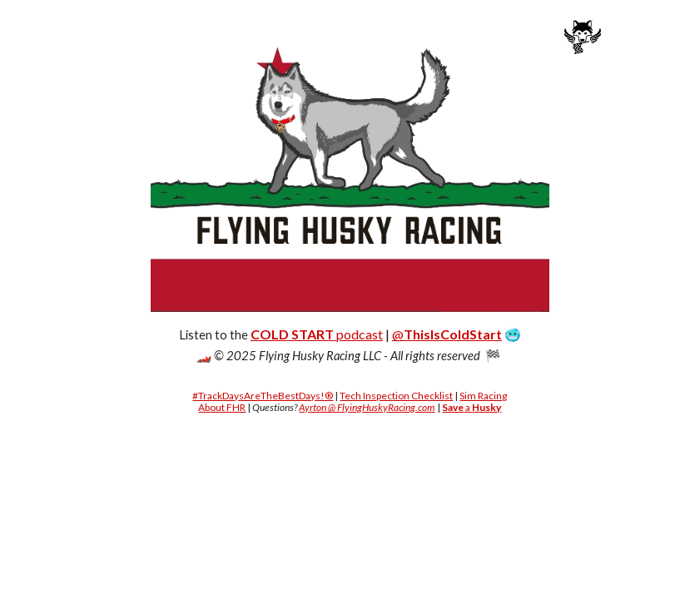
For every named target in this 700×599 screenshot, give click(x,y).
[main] (350, 345)
